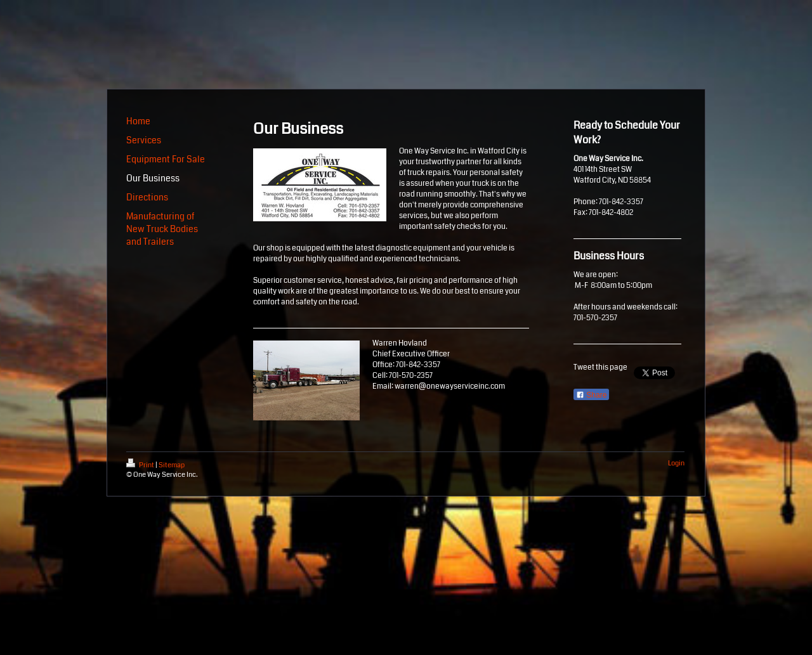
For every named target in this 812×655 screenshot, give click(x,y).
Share (591, 395)
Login (676, 463)
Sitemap (172, 465)
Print (141, 465)
